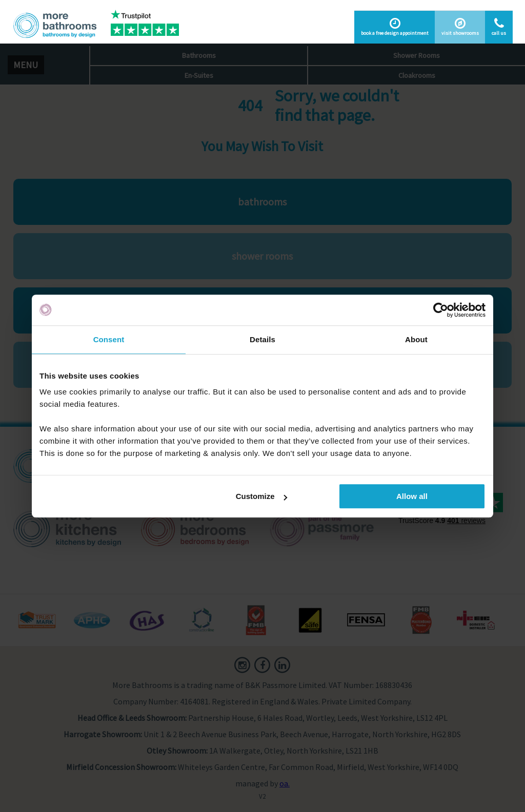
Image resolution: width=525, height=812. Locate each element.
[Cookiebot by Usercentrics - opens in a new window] (441, 310)
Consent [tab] (109, 339)
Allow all (412, 496)
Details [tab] (262, 339)
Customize (261, 496)
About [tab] (416, 339)
